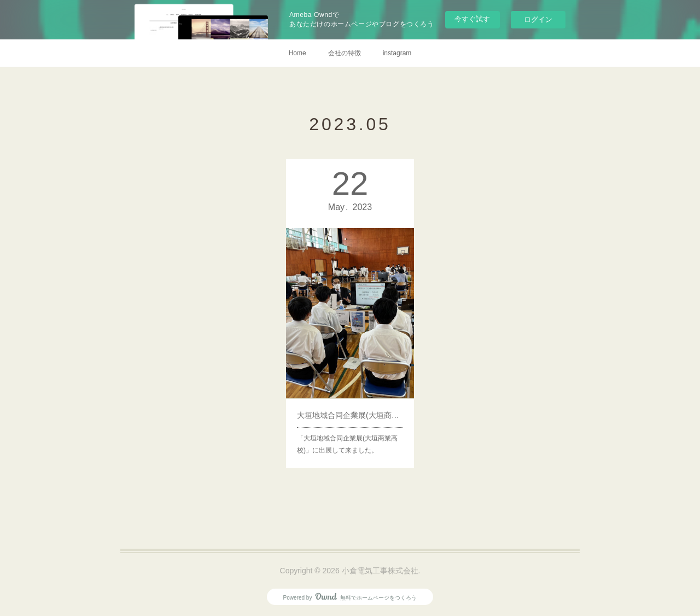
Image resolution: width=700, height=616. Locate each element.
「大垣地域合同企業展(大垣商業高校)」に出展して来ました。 (348, 428)
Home (297, 53)
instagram (397, 53)
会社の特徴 (345, 53)
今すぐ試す (472, 19)
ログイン (538, 19)
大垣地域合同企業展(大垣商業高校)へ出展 (350, 403)
